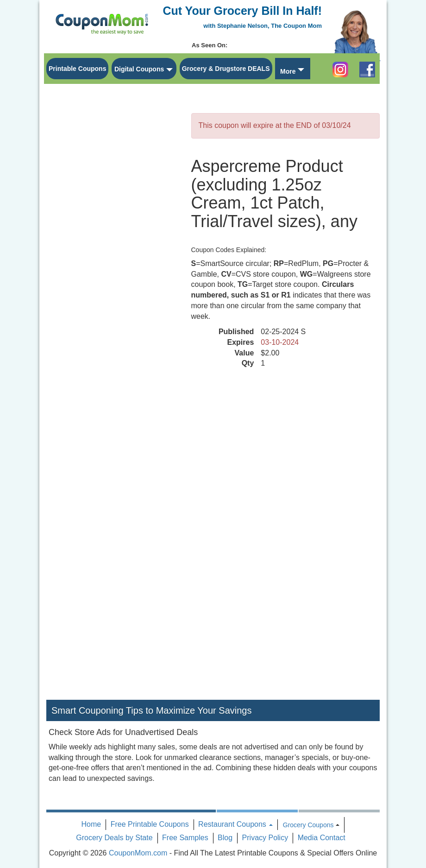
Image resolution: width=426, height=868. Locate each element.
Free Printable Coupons (150, 824)
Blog (225, 838)
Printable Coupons (77, 69)
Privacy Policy (265, 838)
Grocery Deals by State (114, 838)
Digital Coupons (139, 69)
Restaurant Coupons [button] (235, 824)
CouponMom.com (138, 853)
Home (91, 824)
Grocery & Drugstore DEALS (226, 69)
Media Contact (322, 838)
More (288, 71)
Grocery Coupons (308, 825)
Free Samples (185, 838)
